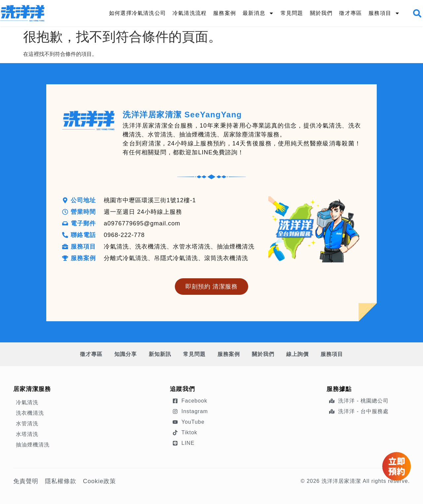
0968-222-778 (124, 235)
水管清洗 (27, 424)
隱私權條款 (61, 481)
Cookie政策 (99, 481)
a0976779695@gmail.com (142, 223)
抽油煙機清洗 (33, 445)
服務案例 (225, 13)
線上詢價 (297, 354)
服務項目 (384, 13)
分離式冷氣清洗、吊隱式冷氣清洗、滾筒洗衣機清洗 (176, 258)
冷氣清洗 (27, 402)
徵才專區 (350, 13)
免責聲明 (26, 481)
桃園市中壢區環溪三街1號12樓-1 (150, 200)
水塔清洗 (27, 434)
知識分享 (126, 354)
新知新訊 (160, 354)
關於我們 (321, 13)
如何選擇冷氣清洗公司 (137, 13)
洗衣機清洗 (30, 413)
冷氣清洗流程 (190, 13)
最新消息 (258, 13)
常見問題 (292, 13)
